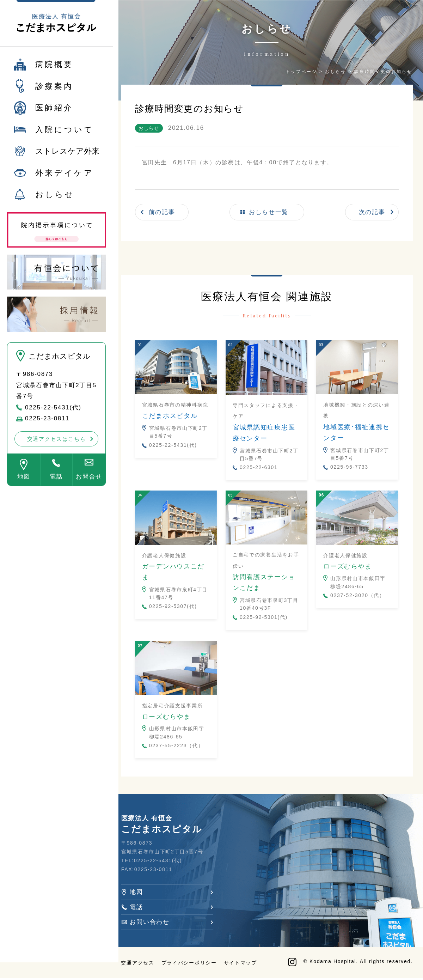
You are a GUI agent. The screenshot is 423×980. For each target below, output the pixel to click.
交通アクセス (140, 964)
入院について (65, 133)
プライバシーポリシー (191, 964)
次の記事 (372, 212)
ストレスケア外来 (67, 155)
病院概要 (54, 69)
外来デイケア (65, 177)
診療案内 (54, 90)
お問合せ (89, 481)
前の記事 (164, 212)
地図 (24, 481)
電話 (56, 481)
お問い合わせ (152, 923)
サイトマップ (243, 964)
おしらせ (55, 199)
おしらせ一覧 (270, 212)
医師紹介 (54, 112)
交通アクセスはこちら (57, 443)
